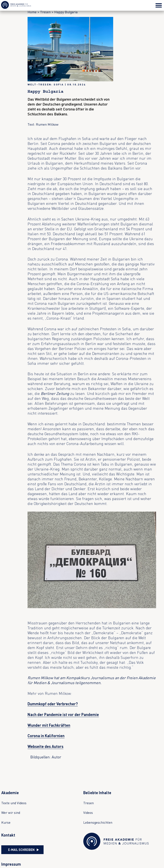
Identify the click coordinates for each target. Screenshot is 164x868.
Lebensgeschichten (98, 822)
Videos (88, 813)
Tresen (45, 12)
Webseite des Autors (45, 746)
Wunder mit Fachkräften (49, 725)
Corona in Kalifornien (46, 736)
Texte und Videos (14, 803)
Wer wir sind (11, 813)
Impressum (11, 864)
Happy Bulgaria (66, 12)
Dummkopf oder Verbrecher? (53, 704)
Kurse (6, 822)
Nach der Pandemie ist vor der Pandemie (63, 715)
